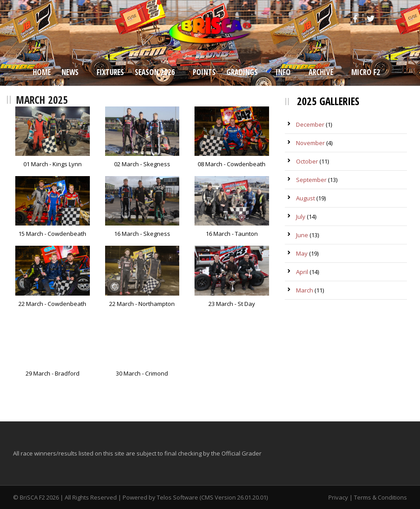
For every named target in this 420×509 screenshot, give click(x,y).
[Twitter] (371, 19)
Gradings (242, 72)
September (311, 180)
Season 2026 (155, 72)
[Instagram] (388, 19)
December (310, 124)
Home (42, 72)
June (302, 235)
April (302, 272)
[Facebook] (356, 19)
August (305, 198)
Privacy (338, 497)
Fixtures (110, 72)
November (310, 143)
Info (283, 72)
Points (204, 72)
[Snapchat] (403, 19)
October (307, 161)
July (301, 217)
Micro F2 (366, 72)
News (70, 72)
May (302, 253)
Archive (321, 72)
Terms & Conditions (380, 497)
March (305, 290)
